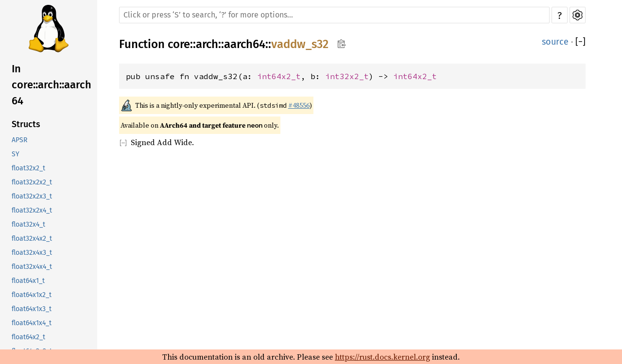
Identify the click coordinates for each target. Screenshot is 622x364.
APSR (19, 140)
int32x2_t (347, 76)
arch (207, 44)
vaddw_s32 (300, 44)
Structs (26, 124)
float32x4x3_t (32, 253)
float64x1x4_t (32, 323)
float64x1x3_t (32, 309)
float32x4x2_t (32, 239)
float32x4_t (28, 224)
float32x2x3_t (32, 196)
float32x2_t (28, 168)
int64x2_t (279, 76)
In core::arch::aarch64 (52, 85)
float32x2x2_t (32, 182)
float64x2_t (28, 337)
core (179, 44)
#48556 (299, 105)
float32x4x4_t (32, 267)
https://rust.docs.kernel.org (382, 357)
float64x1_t (28, 281)
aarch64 (245, 44)
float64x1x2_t (32, 295)
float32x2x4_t (32, 210)
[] (580, 42)
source (555, 42)
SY (16, 154)
